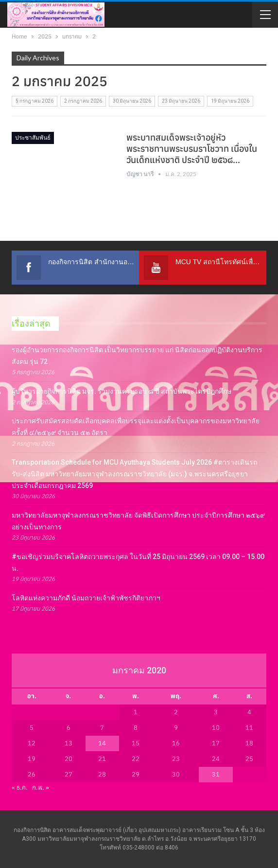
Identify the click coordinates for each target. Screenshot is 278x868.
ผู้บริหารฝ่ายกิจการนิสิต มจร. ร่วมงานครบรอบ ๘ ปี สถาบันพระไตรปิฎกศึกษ (122, 391)
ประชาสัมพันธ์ (33, 138)
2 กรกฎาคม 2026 (83, 101)
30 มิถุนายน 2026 (132, 101)
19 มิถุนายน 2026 (230, 101)
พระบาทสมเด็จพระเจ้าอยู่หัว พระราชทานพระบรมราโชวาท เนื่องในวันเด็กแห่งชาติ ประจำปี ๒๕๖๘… (192, 149)
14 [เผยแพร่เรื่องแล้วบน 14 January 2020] (102, 743)
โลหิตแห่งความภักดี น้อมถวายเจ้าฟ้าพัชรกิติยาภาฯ (86, 598)
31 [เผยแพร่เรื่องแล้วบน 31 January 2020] (216, 774)
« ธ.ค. (20, 787)
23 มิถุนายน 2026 (181, 101)
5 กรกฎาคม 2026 (35, 101)
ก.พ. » (41, 787)
